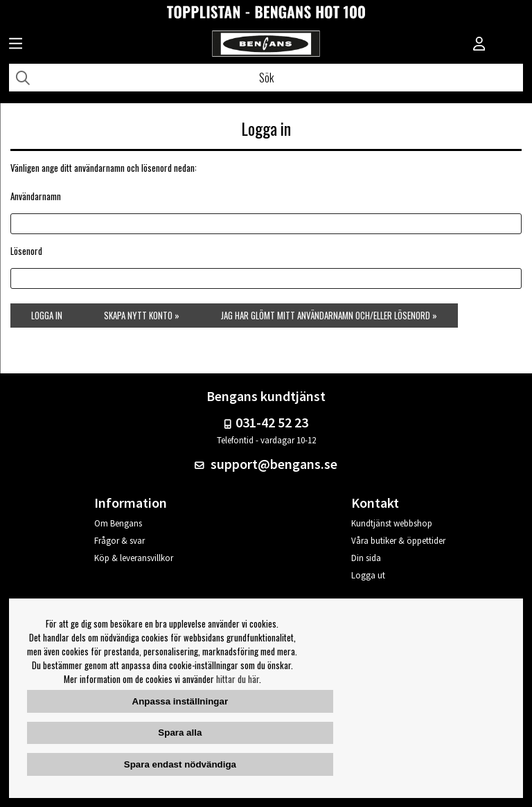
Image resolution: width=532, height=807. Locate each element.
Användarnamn (36, 196)
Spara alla (180, 733)
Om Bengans (118, 523)
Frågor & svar (119, 541)
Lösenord (26, 251)
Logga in (47, 315)
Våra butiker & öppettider (398, 541)
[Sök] (266, 78)
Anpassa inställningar (180, 701)
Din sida (366, 558)
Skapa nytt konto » (142, 315)
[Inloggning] (479, 45)
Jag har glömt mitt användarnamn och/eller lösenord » (329, 315)
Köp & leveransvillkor (134, 558)
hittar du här (238, 679)
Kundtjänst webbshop (392, 523)
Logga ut (368, 575)
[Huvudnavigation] (16, 45)
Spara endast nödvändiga (180, 764)
